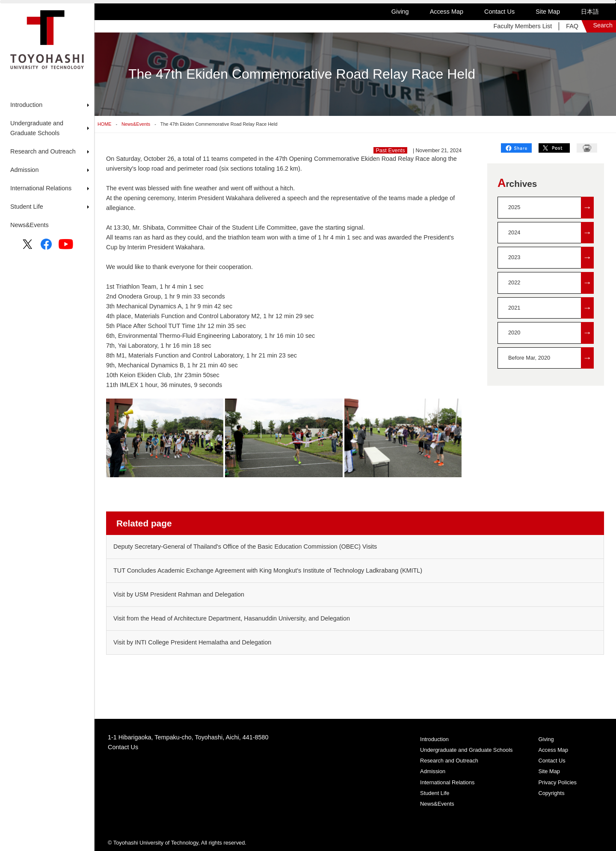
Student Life (435, 793)
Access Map (447, 12)
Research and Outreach (449, 761)
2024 (551, 233)
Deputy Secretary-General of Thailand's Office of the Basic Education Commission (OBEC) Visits (245, 547)
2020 (551, 333)
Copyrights (551, 793)
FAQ (572, 26)
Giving (400, 12)
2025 (551, 208)
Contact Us (499, 12)
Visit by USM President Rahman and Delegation (179, 594)
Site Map (548, 12)
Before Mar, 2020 (551, 358)
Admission (433, 771)
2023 (551, 258)
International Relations (447, 782)
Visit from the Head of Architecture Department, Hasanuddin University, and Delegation (232, 618)
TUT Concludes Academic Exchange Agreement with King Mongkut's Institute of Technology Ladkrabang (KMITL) (268, 570)
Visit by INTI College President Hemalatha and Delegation (192, 642)
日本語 (590, 12)
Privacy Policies (557, 782)
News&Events (30, 225)
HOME (104, 124)
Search (603, 25)
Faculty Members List (523, 26)
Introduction (434, 739)
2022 (551, 283)
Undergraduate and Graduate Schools (466, 750)
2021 (551, 308)
